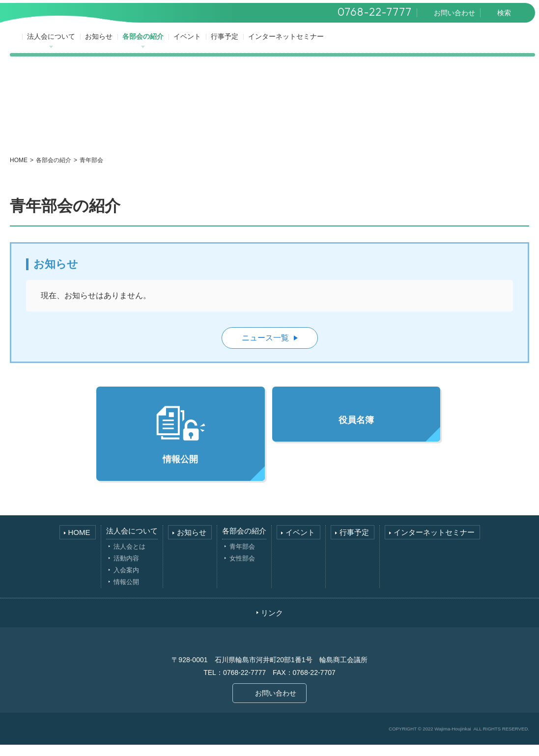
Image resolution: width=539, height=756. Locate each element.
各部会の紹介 (145, 45)
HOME (19, 171)
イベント (190, 45)
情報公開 (180, 445)
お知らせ (101, 45)
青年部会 (242, 558)
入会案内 (126, 581)
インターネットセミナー (288, 45)
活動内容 (126, 570)
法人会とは (129, 558)
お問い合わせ (276, 704)
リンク (272, 624)
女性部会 (242, 570)
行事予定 (227, 45)
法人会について (54, 45)
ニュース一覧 (265, 349)
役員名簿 (356, 431)
